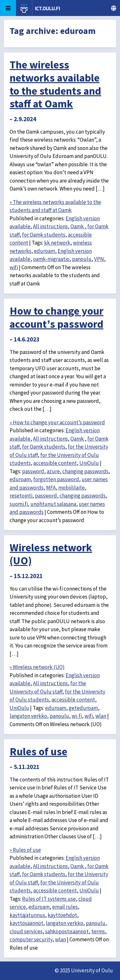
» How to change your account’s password (57, 422)
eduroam (44, 251)
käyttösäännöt (26, 923)
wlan (101, 716)
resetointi (21, 496)
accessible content (55, 463)
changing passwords (85, 471)
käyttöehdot (62, 915)
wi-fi (77, 716)
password (33, 471)
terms (98, 931)
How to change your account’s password (56, 317)
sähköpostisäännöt (67, 931)
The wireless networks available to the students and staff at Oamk (55, 84)
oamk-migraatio (51, 259)
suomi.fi (19, 504)
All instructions (50, 226)
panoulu (82, 259)
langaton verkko (28, 716)
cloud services (26, 931)
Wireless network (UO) (51, 554)
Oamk (78, 226)
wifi (14, 267)
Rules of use (38, 751)
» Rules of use (25, 850)
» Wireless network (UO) (37, 667)
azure (53, 471)
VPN (99, 259)
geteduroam (83, 708)
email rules (65, 907)
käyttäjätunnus (27, 915)
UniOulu (89, 463)
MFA (51, 488)
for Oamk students (44, 235)
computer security (31, 939)
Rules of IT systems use (49, 899)
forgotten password (56, 479)
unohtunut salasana (53, 504)
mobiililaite (72, 488)
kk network (57, 243)
